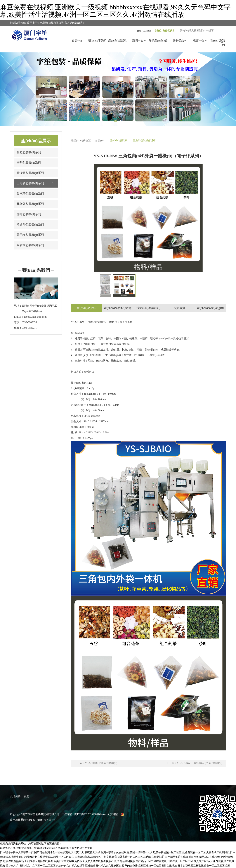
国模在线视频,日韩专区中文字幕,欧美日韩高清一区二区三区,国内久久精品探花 (120, 857)
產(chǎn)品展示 (117, 41)
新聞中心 (138, 41)
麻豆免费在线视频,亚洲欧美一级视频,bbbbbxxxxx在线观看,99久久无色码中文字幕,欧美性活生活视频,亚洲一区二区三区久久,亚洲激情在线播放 (115, 11)
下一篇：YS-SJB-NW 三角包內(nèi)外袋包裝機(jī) (194, 763)
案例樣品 (178, 41)
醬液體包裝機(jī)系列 (30, 173)
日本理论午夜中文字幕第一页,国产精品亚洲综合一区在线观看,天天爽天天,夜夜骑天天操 (50, 852)
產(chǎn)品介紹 (87, 308)
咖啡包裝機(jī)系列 (29, 214)
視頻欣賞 (179, 308)
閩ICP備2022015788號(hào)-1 (91, 814)
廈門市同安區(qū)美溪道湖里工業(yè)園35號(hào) (39, 309)
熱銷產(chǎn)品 (158, 41)
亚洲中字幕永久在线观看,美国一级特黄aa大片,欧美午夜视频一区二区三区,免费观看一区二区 (153, 852)
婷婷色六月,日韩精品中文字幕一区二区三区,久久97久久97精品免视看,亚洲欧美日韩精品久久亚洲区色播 (65, 866)
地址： (18, 306)
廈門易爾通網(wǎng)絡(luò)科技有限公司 (33, 820)
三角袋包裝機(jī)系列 (36, 183)
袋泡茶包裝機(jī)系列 (30, 194)
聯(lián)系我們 (218, 43)
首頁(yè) (77, 41)
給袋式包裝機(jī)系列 (30, 245)
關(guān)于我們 (97, 41)
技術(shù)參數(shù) (148, 308)
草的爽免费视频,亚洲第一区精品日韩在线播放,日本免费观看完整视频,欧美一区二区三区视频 (177, 866)
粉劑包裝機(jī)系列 (29, 163)
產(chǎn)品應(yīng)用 (210, 308)
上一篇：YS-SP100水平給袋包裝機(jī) (96, 763)
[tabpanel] (118, 89)
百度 (26, 796)
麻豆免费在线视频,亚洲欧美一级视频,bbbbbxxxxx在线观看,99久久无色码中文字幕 (46, 848)
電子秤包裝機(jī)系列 (30, 235)
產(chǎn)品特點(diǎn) (118, 308)
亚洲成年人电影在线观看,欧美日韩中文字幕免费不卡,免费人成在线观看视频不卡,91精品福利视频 (80, 861)
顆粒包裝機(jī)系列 (29, 152)
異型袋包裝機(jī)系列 (30, 204)
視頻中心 (199, 41)
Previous (8, 89)
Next (228, 89)
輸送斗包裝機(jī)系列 (30, 225)
